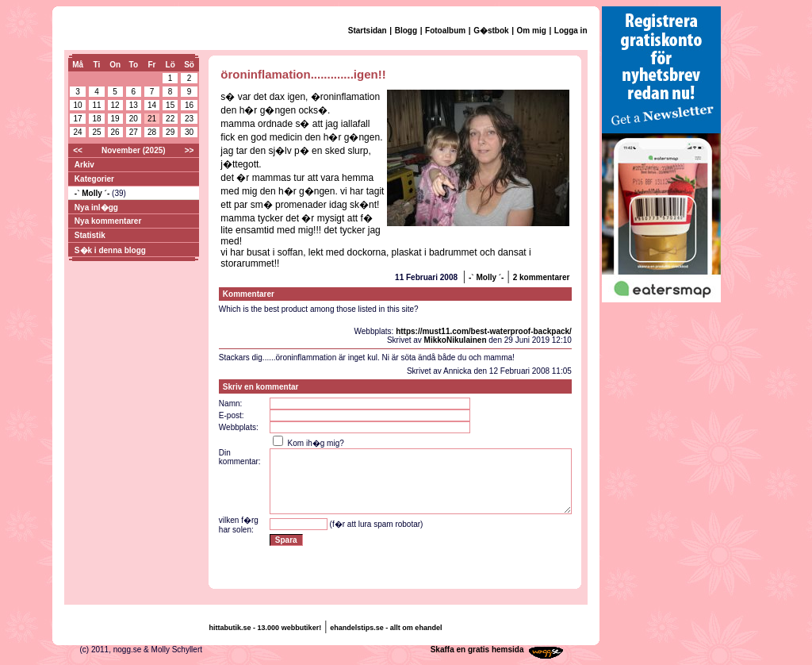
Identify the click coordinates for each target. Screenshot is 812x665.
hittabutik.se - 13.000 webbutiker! (266, 628)
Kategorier (94, 179)
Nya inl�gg (96, 208)
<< (78, 150)
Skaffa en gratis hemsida (477, 650)
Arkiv (84, 165)
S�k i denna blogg (110, 250)
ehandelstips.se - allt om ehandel (386, 628)
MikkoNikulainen (456, 340)
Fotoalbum (445, 31)
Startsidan (368, 31)
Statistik (90, 235)
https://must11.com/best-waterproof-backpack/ (484, 331)
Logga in (571, 31)
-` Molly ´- (93, 193)
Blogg (406, 31)
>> (190, 150)
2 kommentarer (542, 277)
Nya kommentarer (108, 221)
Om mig (532, 31)
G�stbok (491, 31)
